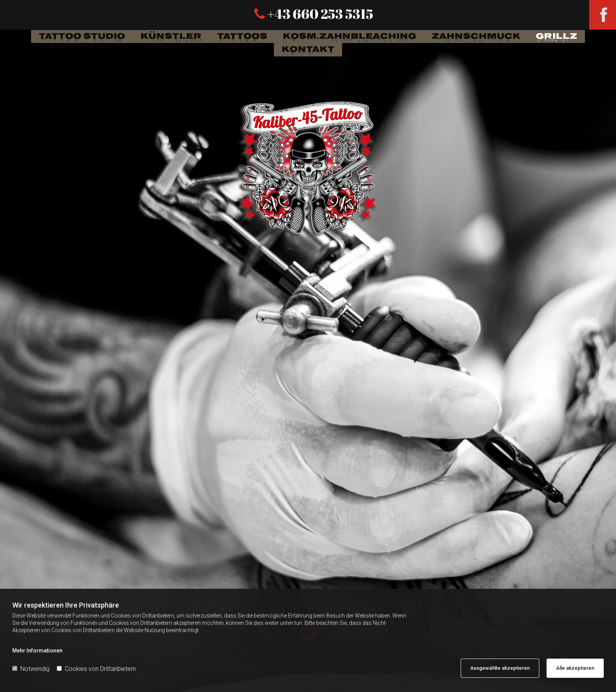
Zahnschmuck (476, 37)
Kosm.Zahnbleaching (349, 37)
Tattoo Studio (82, 37)
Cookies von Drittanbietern (96, 669)
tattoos (242, 37)
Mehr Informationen (37, 651)
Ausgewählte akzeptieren (500, 668)
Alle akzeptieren (575, 668)
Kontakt (308, 50)
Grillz (557, 37)
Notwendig (31, 669)
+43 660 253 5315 (319, 14)
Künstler (171, 37)
